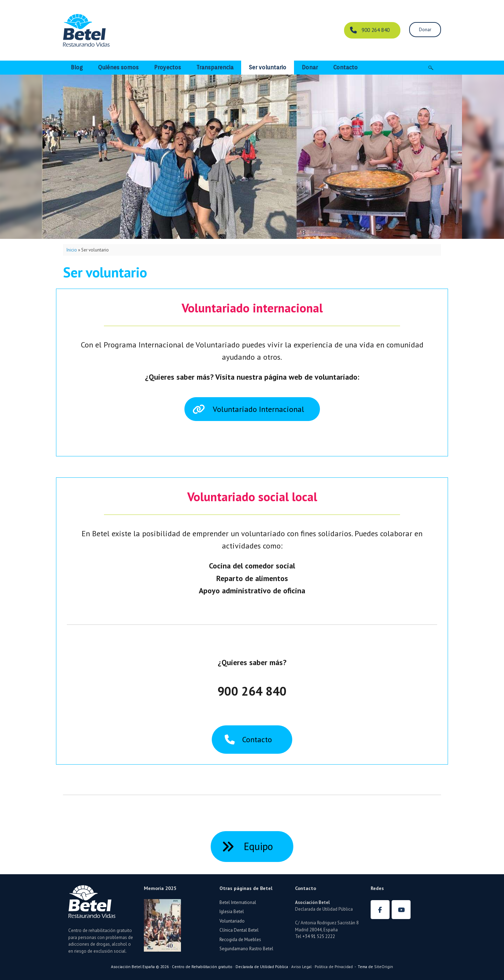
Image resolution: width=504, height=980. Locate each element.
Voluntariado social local (252, 497)
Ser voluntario (268, 67)
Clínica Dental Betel (239, 930)
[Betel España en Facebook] (380, 910)
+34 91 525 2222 (319, 936)
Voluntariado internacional (252, 308)
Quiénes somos (118, 67)
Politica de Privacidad (334, 967)
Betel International (238, 902)
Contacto (345, 67)
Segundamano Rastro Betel (246, 949)
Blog (77, 67)
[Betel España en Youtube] (401, 910)
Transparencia (215, 67)
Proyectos (167, 67)
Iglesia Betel (232, 912)
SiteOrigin (384, 967)
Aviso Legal (301, 967)
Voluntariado (232, 921)
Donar (310, 67)
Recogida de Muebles (240, 940)
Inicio (72, 250)
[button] (431, 68)
